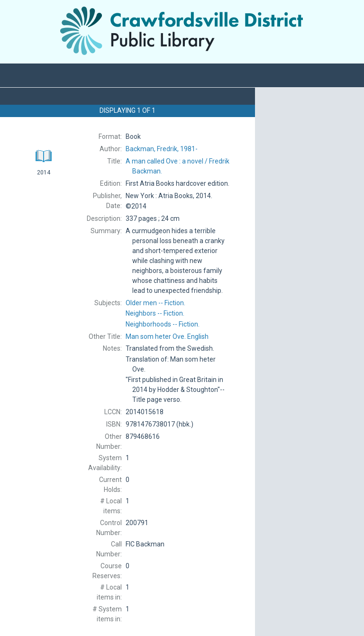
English (167, 336)
